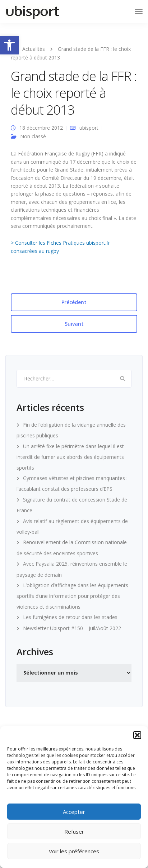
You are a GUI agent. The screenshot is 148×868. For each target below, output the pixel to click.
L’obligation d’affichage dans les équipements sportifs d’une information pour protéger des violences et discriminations (72, 596)
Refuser (74, 831)
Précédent (74, 302)
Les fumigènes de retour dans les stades (70, 617)
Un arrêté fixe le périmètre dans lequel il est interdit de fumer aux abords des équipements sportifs (70, 457)
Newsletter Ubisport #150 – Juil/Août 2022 (72, 628)
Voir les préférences (74, 851)
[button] (9, 45)
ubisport (89, 128)
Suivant (74, 324)
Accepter (74, 812)
